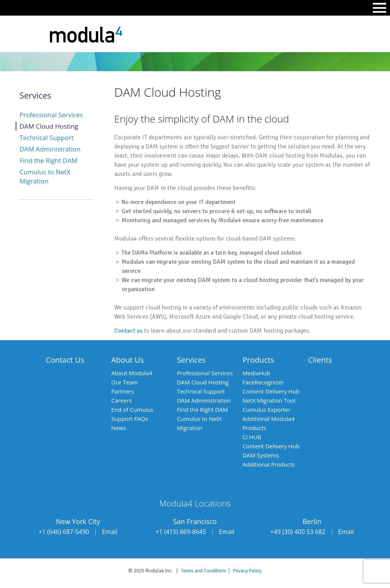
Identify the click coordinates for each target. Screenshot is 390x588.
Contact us (128, 331)
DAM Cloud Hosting (49, 126)
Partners (123, 391)
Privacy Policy (247, 571)
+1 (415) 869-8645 (181, 532)
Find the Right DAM (48, 160)
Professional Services (51, 115)
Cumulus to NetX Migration (45, 176)
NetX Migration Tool (269, 400)
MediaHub (257, 373)
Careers (121, 400)
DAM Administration (50, 149)
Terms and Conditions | (207, 571)
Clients (320, 360)
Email (110, 532)
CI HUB (252, 437)
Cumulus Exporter (267, 410)
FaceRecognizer (263, 382)
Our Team (125, 382)
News (119, 428)
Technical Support (46, 138)
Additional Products (269, 464)
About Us (128, 360)
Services (191, 360)
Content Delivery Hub (271, 391)
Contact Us (65, 360)
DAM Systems (261, 455)
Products (258, 360)
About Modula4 (132, 373)
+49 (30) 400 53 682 (298, 532)
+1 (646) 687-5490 (64, 532)
